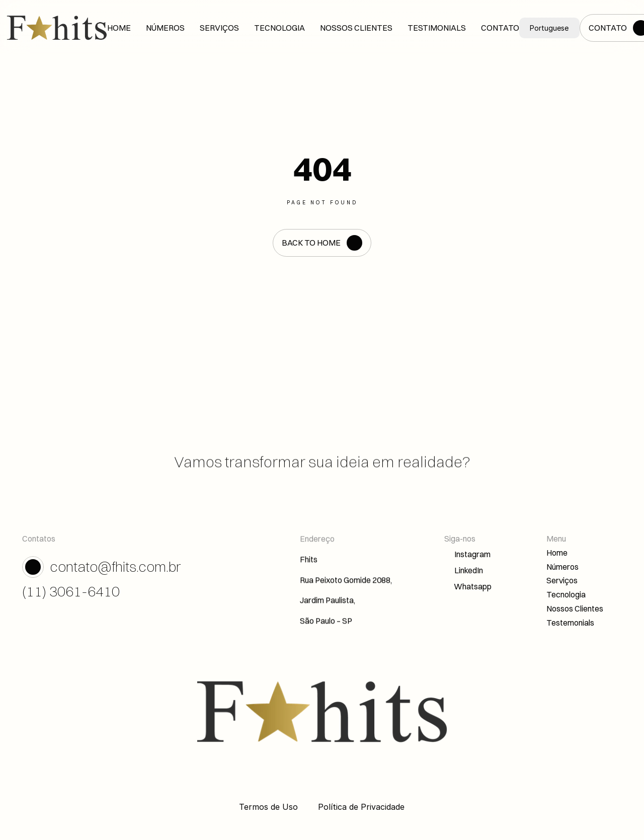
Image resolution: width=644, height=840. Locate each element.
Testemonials (570, 624)
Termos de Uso (268, 807)
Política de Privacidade (361, 807)
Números (562, 568)
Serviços (562, 582)
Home (557, 554)
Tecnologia (566, 595)
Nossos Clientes (575, 609)
